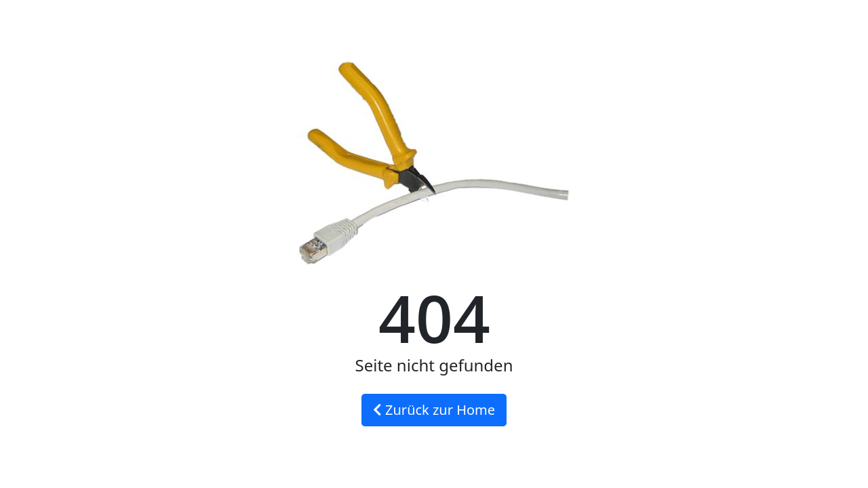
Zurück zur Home (434, 410)
